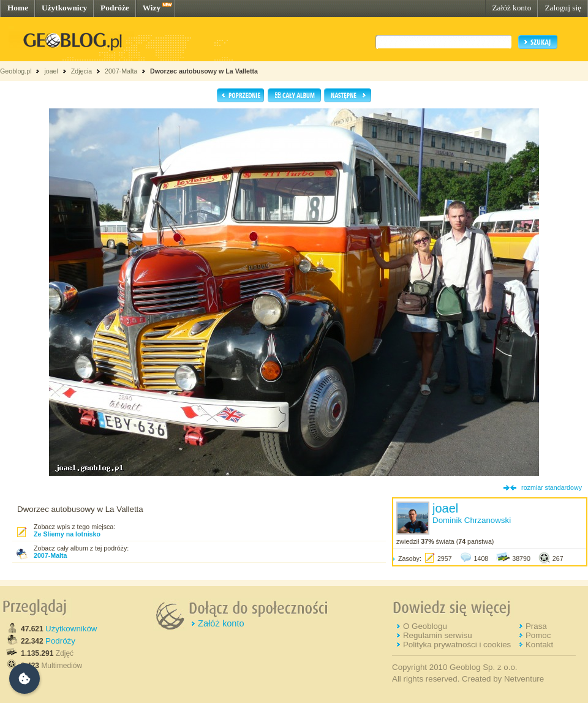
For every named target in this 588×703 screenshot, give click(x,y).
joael (51, 71)
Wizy (152, 8)
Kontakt (539, 645)
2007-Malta (121, 71)
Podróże (115, 8)
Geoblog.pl (16, 71)
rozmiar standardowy (552, 487)
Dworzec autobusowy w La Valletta (204, 71)
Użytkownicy (64, 8)
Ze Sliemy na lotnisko (67, 534)
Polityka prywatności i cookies (457, 645)
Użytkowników (71, 629)
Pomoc (538, 635)
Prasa (536, 626)
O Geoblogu (425, 626)
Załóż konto (511, 8)
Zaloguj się (563, 8)
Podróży (60, 641)
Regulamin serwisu (438, 635)
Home (18, 8)
